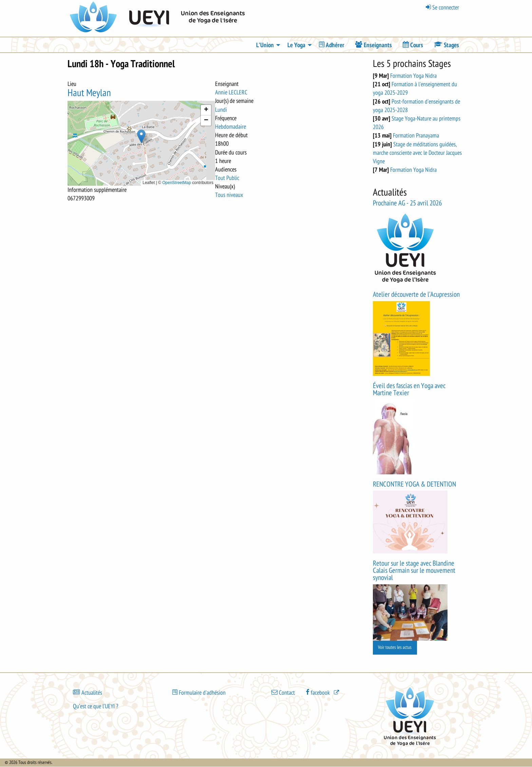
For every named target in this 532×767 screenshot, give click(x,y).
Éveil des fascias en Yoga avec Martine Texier (409, 389)
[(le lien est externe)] (323, 692)
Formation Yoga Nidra (413, 76)
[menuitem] (332, 45)
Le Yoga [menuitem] (296, 45)
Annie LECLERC (231, 92)
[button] (141, 136)
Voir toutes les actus (395, 647)
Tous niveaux (229, 195)
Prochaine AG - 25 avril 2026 (407, 203)
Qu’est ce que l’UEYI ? (96, 706)
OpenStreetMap (177, 183)
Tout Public (227, 178)
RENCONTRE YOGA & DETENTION (414, 484)
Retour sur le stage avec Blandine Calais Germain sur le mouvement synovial (414, 571)
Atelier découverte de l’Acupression (416, 295)
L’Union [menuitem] (265, 45)
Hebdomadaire (231, 127)
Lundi (221, 110)
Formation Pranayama (416, 135)
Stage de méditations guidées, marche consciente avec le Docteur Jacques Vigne (417, 153)
